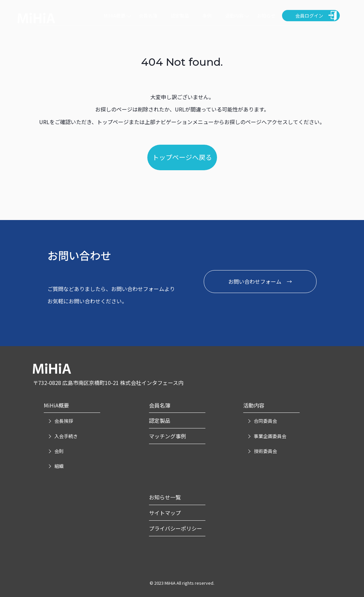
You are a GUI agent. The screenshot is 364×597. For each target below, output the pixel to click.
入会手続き (66, 436)
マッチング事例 (168, 436)
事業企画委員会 (270, 436)
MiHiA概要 (114, 16)
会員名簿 (148, 16)
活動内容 (234, 16)
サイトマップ (165, 513)
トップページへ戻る (182, 157)
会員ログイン (309, 16)
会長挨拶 (64, 421)
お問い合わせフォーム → (260, 281)
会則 (59, 451)
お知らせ (266, 16)
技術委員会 (265, 451)
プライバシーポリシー (176, 528)
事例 (207, 16)
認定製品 (180, 16)
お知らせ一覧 (165, 497)
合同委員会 (265, 421)
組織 (59, 466)
